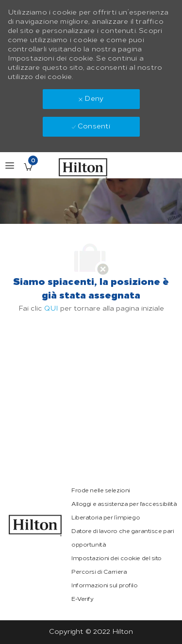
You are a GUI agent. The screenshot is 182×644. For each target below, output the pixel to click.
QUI (51, 308)
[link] (35, 526)
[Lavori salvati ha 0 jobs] (28, 167)
